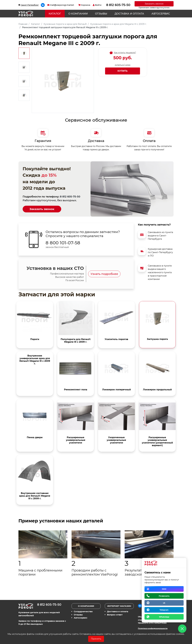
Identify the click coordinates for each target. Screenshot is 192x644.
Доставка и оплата (129, 14)
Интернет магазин (119, 606)
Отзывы (101, 14)
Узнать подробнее (104, 274)
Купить (123, 71)
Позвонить (164, 596)
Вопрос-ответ (115, 615)
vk (164, 603)
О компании (78, 14)
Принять (96, 639)
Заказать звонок (154, 4)
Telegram (164, 610)
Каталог (55, 14)
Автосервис (161, 14)
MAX (164, 589)
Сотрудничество (83, 611)
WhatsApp (164, 617)
